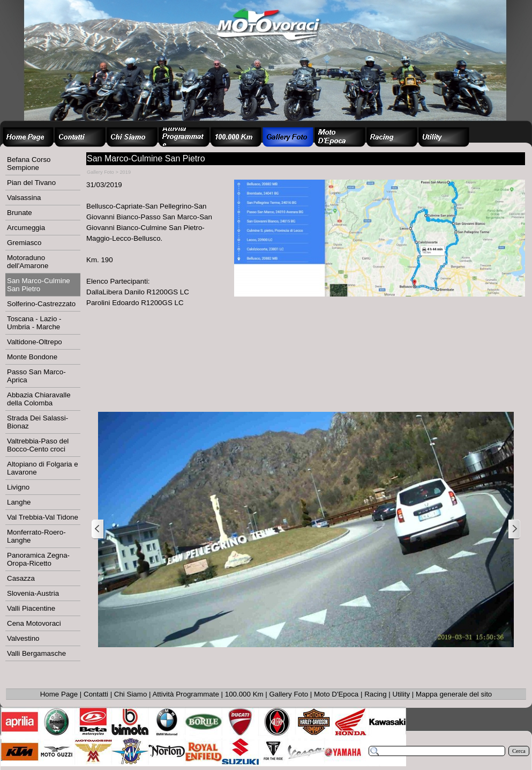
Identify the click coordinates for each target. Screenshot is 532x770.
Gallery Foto (289, 694)
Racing (376, 694)
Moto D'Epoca (336, 694)
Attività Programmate (185, 694)
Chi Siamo (130, 694)
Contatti (96, 694)
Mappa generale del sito (454, 694)
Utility (402, 694)
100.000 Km (244, 694)
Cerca (519, 751)
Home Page (59, 694)
